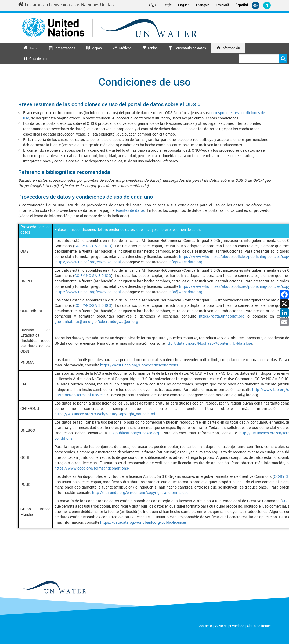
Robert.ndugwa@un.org (118, 321)
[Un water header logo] (110, 28)
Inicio (34, 48)
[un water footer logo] (53, 587)
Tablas (153, 48)
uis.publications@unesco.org (134, 433)
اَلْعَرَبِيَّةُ (154, 5)
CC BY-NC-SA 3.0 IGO (93, 246)
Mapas (97, 48)
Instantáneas (65, 48)
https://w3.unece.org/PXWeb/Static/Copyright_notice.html (105, 414)
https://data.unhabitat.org (222, 316)
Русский (222, 5)
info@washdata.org (185, 262)
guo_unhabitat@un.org (74, 321)
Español (242, 5)
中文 (169, 5)
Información (231, 48)
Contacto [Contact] (205, 626)
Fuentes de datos (130, 210)
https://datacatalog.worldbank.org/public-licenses (143, 522)
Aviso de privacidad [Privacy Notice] (229, 626)
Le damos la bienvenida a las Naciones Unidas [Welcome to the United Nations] (66, 5)
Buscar (283, 59)
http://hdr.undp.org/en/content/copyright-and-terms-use (140, 492)
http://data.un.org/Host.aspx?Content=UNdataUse (209, 343)
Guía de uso (35, 59)
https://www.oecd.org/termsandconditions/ (92, 468)
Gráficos (125, 48)
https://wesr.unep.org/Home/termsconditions (139, 365)
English (184, 5)
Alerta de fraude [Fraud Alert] (259, 626)
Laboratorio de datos (190, 48)
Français (203, 5)
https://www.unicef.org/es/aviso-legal (88, 262)
